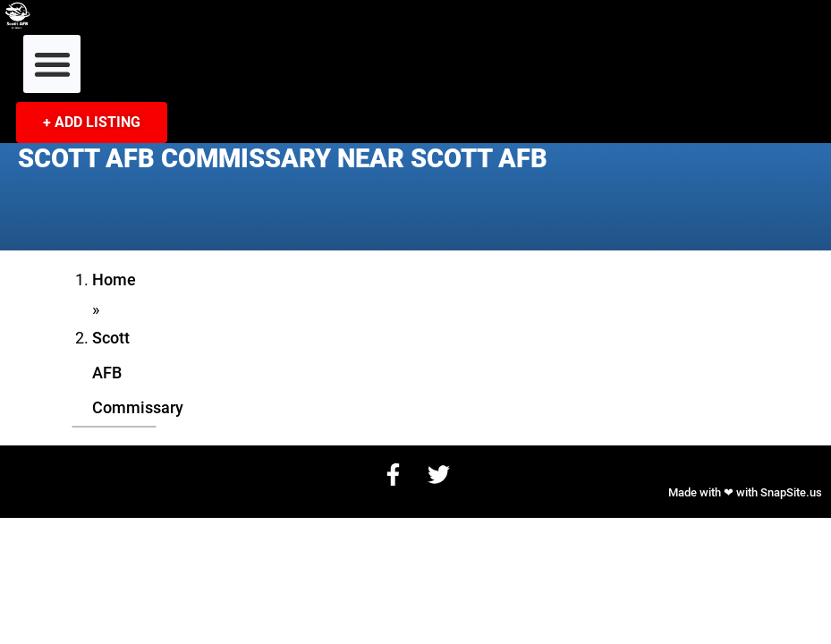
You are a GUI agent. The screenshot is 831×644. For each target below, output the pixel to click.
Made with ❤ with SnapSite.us (745, 492)
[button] (52, 64)
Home (114, 280)
